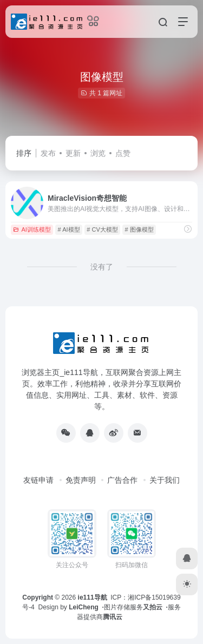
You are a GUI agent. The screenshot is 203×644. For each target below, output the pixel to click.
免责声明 (81, 480)
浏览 (98, 153)
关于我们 (165, 480)
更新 (73, 153)
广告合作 (122, 480)
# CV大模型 (102, 229)
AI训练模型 (32, 229)
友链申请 (38, 480)
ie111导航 (93, 597)
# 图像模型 (139, 229)
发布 (48, 153)
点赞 (123, 153)
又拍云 (153, 607)
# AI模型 (69, 229)
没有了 (102, 267)
